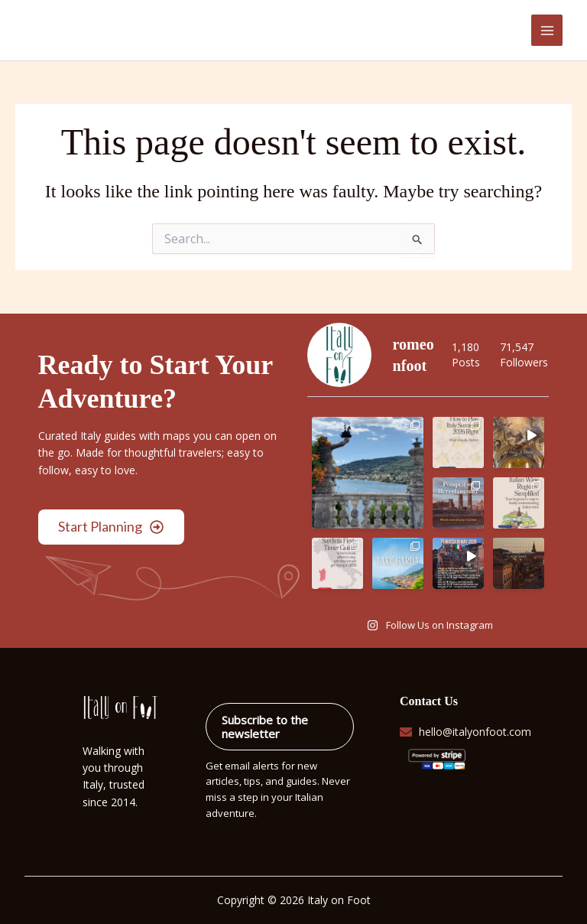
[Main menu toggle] (547, 30)
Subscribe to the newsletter (265, 727)
